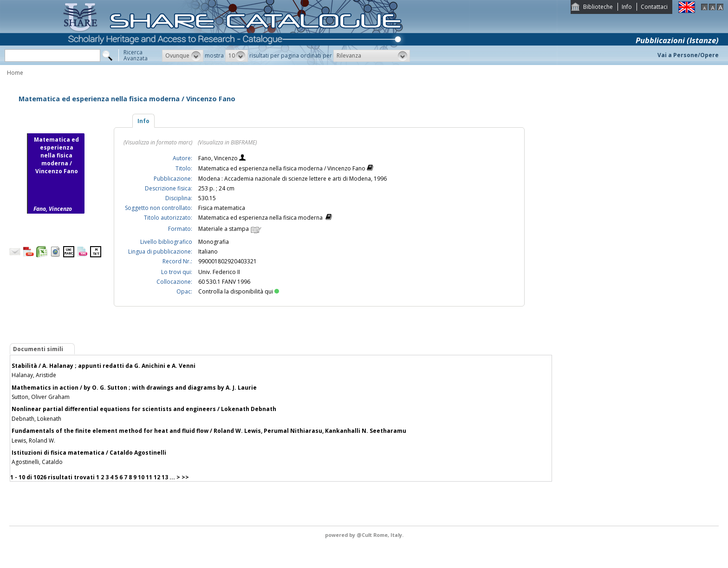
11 (149, 477)
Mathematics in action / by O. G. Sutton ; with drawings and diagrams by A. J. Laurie (134, 388)
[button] (183, 56)
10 (141, 477)
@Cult (365, 535)
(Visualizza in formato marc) (158, 142)
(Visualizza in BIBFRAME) (227, 142)
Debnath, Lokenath (36, 419)
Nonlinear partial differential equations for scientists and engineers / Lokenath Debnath (144, 409)
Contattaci (654, 7)
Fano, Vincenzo (219, 158)
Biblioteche (598, 7)
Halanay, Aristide (34, 375)
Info (627, 7)
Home (15, 73)
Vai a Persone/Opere (688, 55)
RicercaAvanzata (136, 55)
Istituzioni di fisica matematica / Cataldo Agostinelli (89, 453)
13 (165, 477)
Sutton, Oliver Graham (41, 397)
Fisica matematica (222, 208)
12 (157, 477)
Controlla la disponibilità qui (239, 291)
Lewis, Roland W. (33, 441)
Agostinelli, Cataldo (37, 462)
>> (185, 477)
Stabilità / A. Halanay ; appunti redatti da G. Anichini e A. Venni (104, 366)
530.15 (207, 198)
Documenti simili (38, 349)
